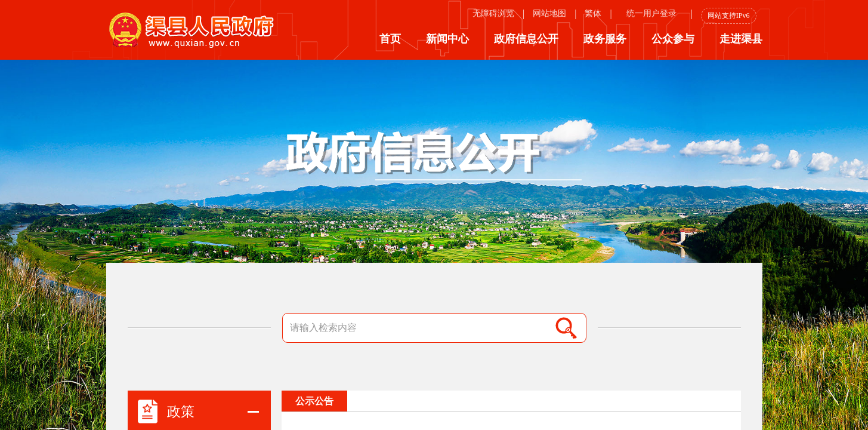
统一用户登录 (651, 13)
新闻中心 (447, 39)
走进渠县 (741, 39)
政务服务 (605, 39)
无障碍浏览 (493, 13)
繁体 (593, 13)
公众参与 (673, 39)
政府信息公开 (526, 39)
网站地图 (549, 13)
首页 (390, 39)
